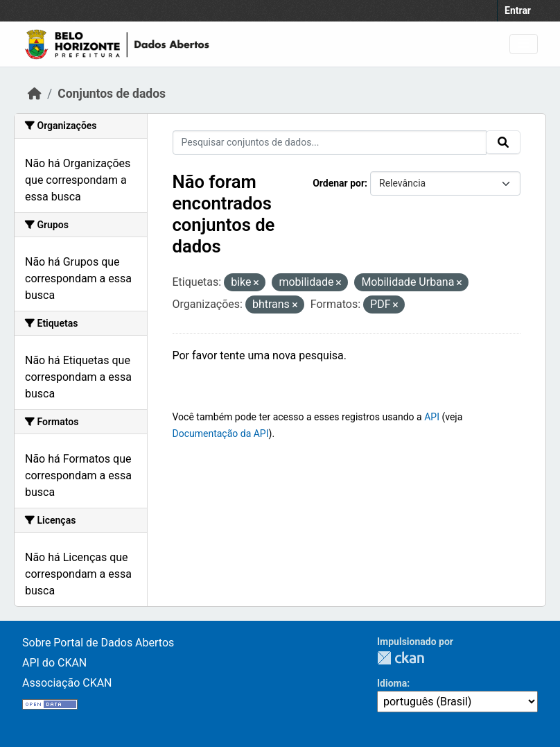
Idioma (392, 683)
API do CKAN (54, 663)
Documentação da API (221, 433)
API (432, 417)
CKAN (401, 658)
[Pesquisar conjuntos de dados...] (330, 143)
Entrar (518, 10)
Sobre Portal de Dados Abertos (98, 643)
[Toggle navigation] (524, 44)
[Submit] (503, 142)
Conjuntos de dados (112, 94)
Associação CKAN (67, 683)
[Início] (35, 94)
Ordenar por (339, 183)
